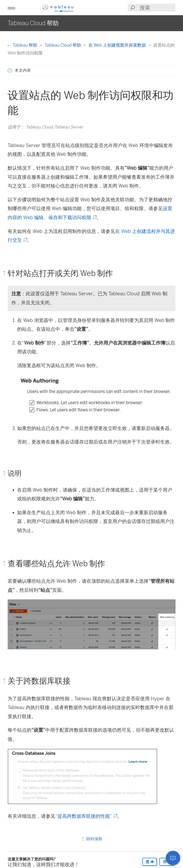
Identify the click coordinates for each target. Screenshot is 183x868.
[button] (11, 8)
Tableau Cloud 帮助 (63, 45)
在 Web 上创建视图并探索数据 (118, 45)
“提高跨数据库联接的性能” (86, 816)
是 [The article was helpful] (150, 862)
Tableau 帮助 (23, 45)
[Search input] (157, 8)
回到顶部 (92, 839)
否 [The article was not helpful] (167, 862)
